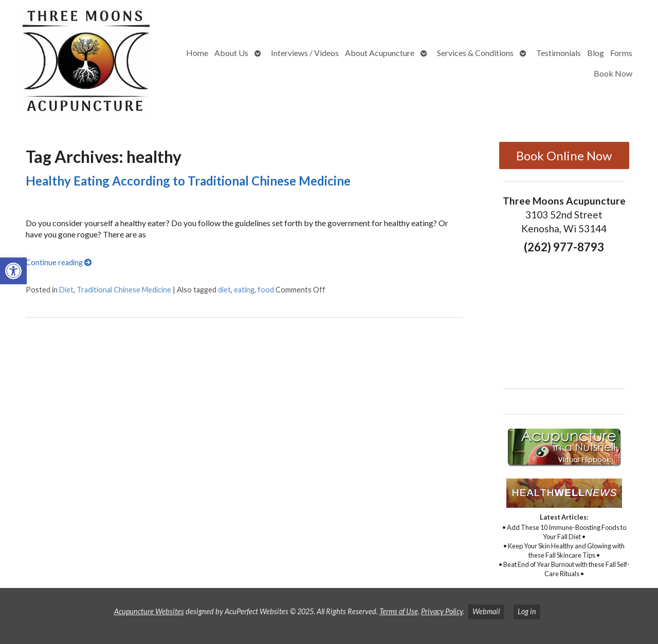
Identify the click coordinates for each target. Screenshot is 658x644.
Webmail (486, 611)
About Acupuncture (380, 53)
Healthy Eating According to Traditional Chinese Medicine (188, 181)
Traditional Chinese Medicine (124, 290)
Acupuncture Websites (149, 611)
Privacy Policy (442, 611)
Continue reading (59, 262)
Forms (621, 53)
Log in (527, 611)
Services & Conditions (475, 53)
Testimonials (559, 53)
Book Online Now (564, 155)
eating (244, 290)
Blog (596, 53)
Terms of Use (399, 611)
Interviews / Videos (305, 53)
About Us (231, 53)
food (266, 290)
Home (197, 53)
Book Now (613, 73)
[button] (13, 271)
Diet (66, 290)
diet (224, 290)
